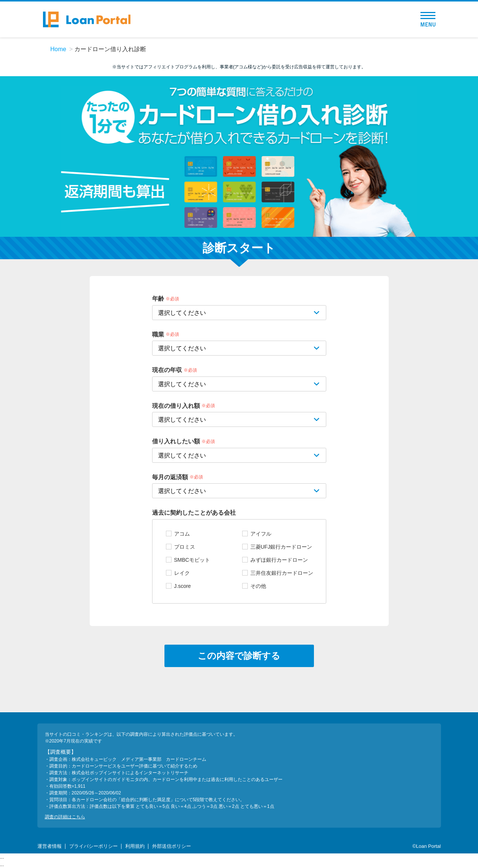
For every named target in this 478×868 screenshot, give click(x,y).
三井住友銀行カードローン (282, 573)
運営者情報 (50, 846)
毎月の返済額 (170, 477)
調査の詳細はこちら (65, 817)
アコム (182, 534)
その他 (258, 586)
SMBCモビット (192, 560)
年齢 (158, 299)
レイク (182, 573)
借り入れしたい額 (176, 441)
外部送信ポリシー (172, 846)
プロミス (185, 547)
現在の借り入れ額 (176, 405)
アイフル (261, 534)
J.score (183, 586)
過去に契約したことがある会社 (194, 513)
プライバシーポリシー (93, 846)
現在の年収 (167, 370)
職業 (158, 334)
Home (58, 49)
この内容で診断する (239, 656)
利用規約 (135, 846)
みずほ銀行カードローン (279, 560)
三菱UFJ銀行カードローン (281, 547)
